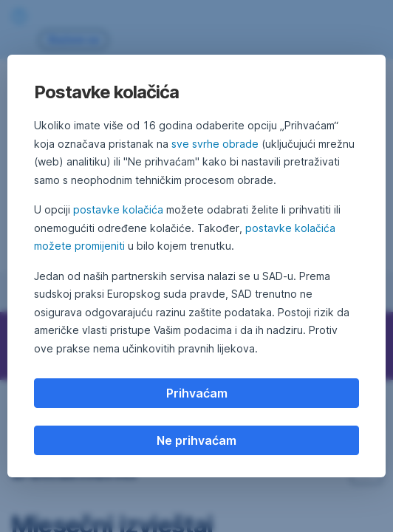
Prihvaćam (197, 393)
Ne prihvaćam (196, 440)
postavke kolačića (118, 209)
